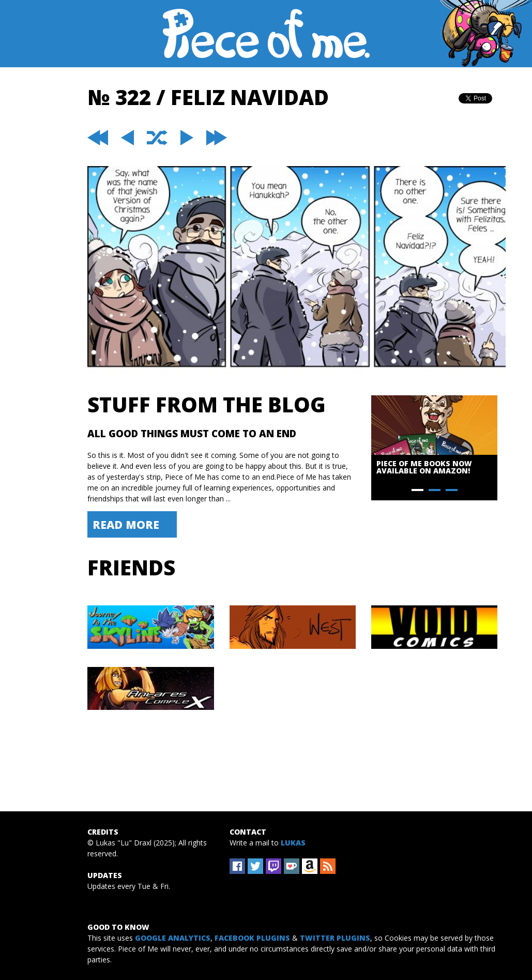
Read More (126, 524)
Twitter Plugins (335, 938)
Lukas (293, 843)
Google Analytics (173, 938)
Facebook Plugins (252, 938)
